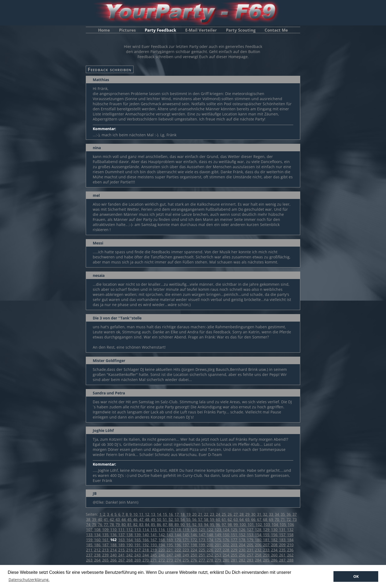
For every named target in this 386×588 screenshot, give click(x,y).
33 (272, 514)
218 (146, 550)
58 (207, 519)
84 (148, 524)
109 (106, 529)
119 (186, 529)
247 (170, 555)
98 (230, 524)
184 (290, 540)
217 (138, 550)
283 (251, 560)
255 (235, 555)
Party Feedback (160, 30)
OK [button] (356, 576)
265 (106, 560)
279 (218, 560)
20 (195, 514)
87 (165, 524)
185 (90, 545)
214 (114, 550)
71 (283, 519)
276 (194, 560)
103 (267, 524)
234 (275, 550)
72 (289, 519)
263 (90, 560)
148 (210, 535)
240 (114, 555)
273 (170, 560)
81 (130, 524)
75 (95, 524)
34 (277, 514)
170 (178, 540)
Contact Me (276, 30)
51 (165, 519)
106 (291, 524)
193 (154, 545)
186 (98, 545)
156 (275, 535)
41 (106, 519)
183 (283, 540)
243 (138, 555)
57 (201, 519)
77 (106, 524)
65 (248, 519)
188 (114, 545)
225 (202, 550)
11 (142, 514)
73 (295, 519)
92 (195, 524)
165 (138, 540)
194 (162, 545)
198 (194, 545)
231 (251, 550)
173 (202, 540)
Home (104, 30)
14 (159, 514)
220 (162, 550)
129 (267, 529)
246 (162, 555)
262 (290, 555)
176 (227, 540)
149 (218, 535)
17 (177, 514)
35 (283, 514)
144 (178, 535)
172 (194, 540)
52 (171, 519)
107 (90, 529)
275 (186, 560)
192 (146, 545)
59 (213, 519)
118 (178, 529)
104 (275, 524)
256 (243, 555)
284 (259, 560)
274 (178, 560)
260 (275, 555)
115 (154, 529)
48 (148, 519)
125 (235, 529)
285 (267, 560)
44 (124, 519)
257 (251, 555)
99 (236, 524)
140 (146, 535)
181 (267, 540)
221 (170, 550)
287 (283, 560)
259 (267, 555)
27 (236, 514)
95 (213, 524)
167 (154, 540)
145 (186, 535)
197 (186, 545)
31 (260, 514)
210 (290, 545)
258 (259, 555)
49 (154, 519)
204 (243, 545)
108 (98, 529)
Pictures (127, 30)
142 (162, 535)
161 (106, 540)
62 (230, 519)
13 (154, 514)
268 (130, 560)
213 (106, 550)
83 (142, 524)
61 (224, 519)
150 (227, 535)
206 (259, 545)
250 (194, 555)
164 (130, 540)
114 (146, 529)
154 (259, 535)
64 (242, 519)
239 (106, 555)
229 (235, 550)
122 (210, 529)
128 (259, 529)
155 (267, 535)
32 (266, 514)
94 (207, 524)
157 (283, 535)
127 (251, 529)
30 (254, 514)
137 (122, 535)
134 (98, 535)
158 (290, 535)
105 (283, 524)
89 (177, 524)
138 (130, 535)
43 (118, 519)
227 (218, 550)
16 (171, 514)
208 (275, 545)
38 (89, 519)
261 (283, 555)
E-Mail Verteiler (201, 30)
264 (98, 560)
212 (98, 550)
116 (162, 529)
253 (218, 555)
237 (90, 555)
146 (194, 535)
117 (170, 529)
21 (201, 514)
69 (272, 519)
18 (183, 514)
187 (106, 545)
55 (189, 519)
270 (146, 560)
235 (283, 550)
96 (218, 524)
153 (251, 535)
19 (189, 514)
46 (136, 519)
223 (186, 550)
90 (183, 524)
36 (289, 514)
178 (243, 540)
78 (112, 524)
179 (251, 540)
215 (122, 550)
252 (210, 555)
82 (136, 524)
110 (114, 529)
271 (154, 560)
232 (259, 550)
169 (170, 540)
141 (154, 535)
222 (178, 550)
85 (154, 524)
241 (122, 555)
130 (275, 529)
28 (242, 514)
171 (186, 540)
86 (159, 524)
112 (130, 529)
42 (112, 519)
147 (202, 535)
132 (290, 529)
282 (243, 560)
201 (218, 545)
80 (124, 524)
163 (122, 540)
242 (130, 555)
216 (130, 550)
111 (122, 529)
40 (101, 519)
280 (227, 560)
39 (95, 519)
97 (224, 524)
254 (227, 555)
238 (98, 555)
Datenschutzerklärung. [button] (29, 580)
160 (98, 540)
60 (218, 519)
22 (207, 514)
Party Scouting (241, 30)
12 (148, 514)
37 (295, 514)
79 (118, 524)
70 (277, 519)
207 (267, 545)
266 (114, 560)
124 (227, 529)
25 (224, 514)
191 (138, 545)
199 (202, 545)
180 (259, 540)
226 (210, 550)
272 (162, 560)
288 (290, 560)
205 (251, 545)
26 (230, 514)
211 (90, 550)
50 (159, 519)
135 (106, 535)
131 (283, 529)
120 (194, 529)
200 (210, 545)
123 (218, 529)
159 (90, 540)
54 (183, 519)
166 (146, 540)
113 (138, 529)
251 (202, 555)
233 (267, 550)
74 (89, 524)
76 (101, 524)
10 (136, 514)
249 (186, 555)
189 (122, 545)
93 (201, 524)
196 (178, 545)
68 (266, 519)
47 (142, 519)
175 (218, 540)
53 (177, 519)
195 (170, 545)
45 (130, 519)
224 (194, 550)
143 (170, 535)
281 (235, 560)
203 (235, 545)
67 (260, 519)
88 (171, 524)
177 (235, 540)
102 (259, 524)
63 (236, 519)
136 (114, 535)
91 (189, 524)
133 (90, 535)
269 (138, 560)
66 (254, 519)
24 (218, 514)
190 (130, 545)
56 (195, 519)
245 (154, 555)
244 (146, 555)
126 (243, 529)
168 (162, 540)
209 (283, 545)
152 (243, 535)
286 (275, 560)
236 (290, 550)
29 (248, 514)
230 (243, 550)
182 (275, 540)
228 (227, 550)
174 (210, 540)
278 (210, 560)
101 (251, 524)
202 (227, 545)
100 (243, 524)
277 (202, 560)
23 (213, 514)
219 (154, 550)
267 (122, 560)
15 (165, 514)
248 (178, 555)
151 (235, 535)
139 (138, 535)
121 (202, 529)
